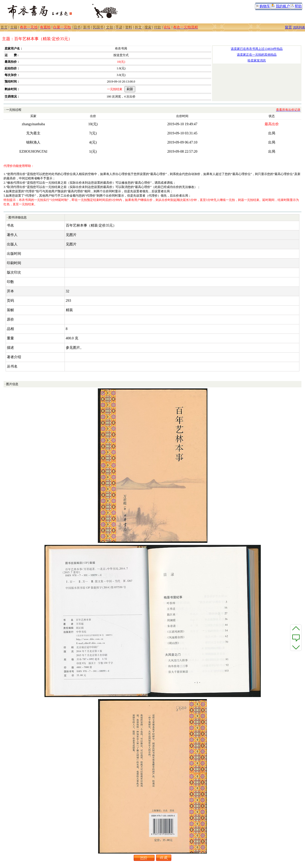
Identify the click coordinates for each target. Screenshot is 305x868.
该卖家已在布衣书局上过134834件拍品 (257, 49)
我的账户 (283, 6)
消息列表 (299, 27)
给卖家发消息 (257, 60)
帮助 (298, 6)
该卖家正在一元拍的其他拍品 (257, 55)
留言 (288, 27)
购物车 (265, 6)
